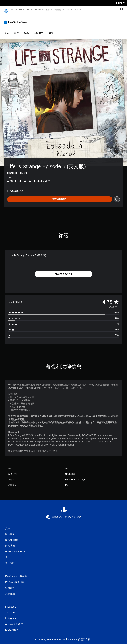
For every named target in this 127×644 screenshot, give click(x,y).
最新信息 (58, 9)
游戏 (13, 9)
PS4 (29, 9)
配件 (48, 9)
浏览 (51, 30)
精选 (17, 30)
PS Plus (38, 9)
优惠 (26, 30)
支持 (76, 9)
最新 (7, 30)
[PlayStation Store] (16, 19)
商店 (68, 9)
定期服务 (39, 30)
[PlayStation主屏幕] (6, 10)
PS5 (21, 9)
